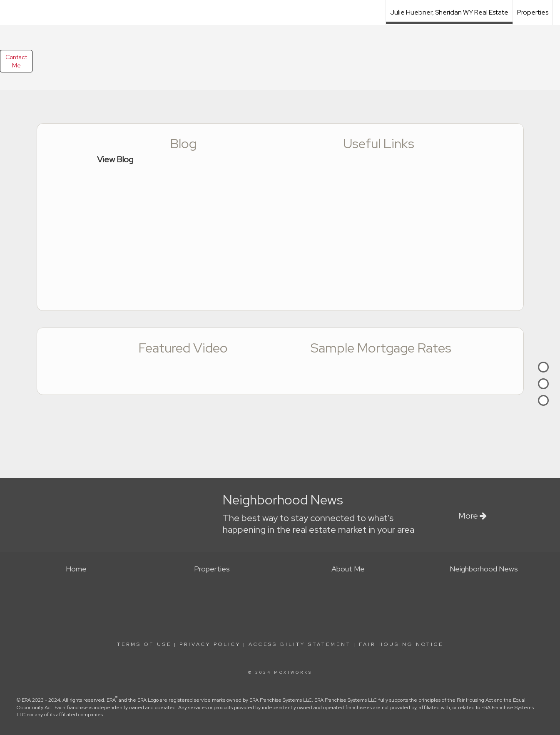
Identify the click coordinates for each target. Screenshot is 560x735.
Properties (533, 12)
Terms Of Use (144, 644)
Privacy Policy (210, 644)
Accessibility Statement (300, 644)
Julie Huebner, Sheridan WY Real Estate (449, 12)
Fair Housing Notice (401, 644)
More (473, 516)
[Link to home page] (280, 11)
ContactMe (16, 61)
